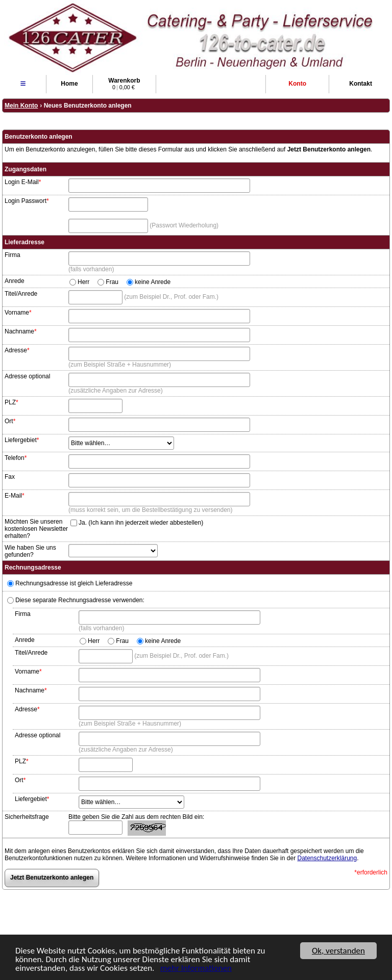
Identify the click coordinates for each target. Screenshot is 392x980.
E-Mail (15, 496)
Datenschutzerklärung (327, 858)
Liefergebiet (22, 440)
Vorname (18, 313)
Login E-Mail (23, 182)
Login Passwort (27, 201)
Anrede (15, 281)
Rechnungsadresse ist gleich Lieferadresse (70, 583)
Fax (10, 477)
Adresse (17, 350)
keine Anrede (153, 282)
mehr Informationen (196, 969)
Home (69, 84)
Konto (297, 84)
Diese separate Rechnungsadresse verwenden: (76, 600)
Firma (13, 255)
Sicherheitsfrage (27, 817)
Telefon (16, 458)
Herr (83, 282)
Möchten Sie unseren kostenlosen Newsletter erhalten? (36, 529)
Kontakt (361, 84)
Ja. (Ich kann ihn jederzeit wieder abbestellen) (141, 522)
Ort (10, 421)
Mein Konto (21, 106)
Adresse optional (27, 376)
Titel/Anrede (21, 294)
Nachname (21, 331)
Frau (112, 282)
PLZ (11, 402)
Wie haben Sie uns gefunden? (30, 551)
